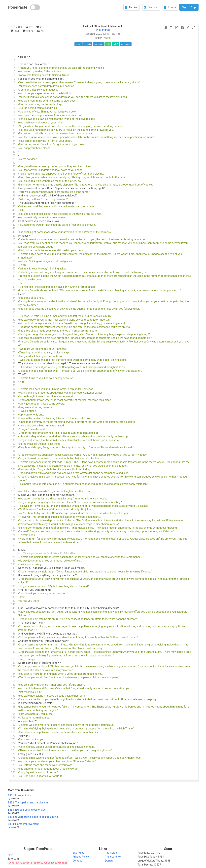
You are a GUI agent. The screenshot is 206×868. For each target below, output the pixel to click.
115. (14, 499)
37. (14, 188)
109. (14, 473)
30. (14, 163)
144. (14, 623)
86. (14, 385)
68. (14, 316)
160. (14, 696)
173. (14, 747)
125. (14, 539)
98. (14, 429)
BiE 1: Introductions (19, 795)
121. (14, 520)
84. (14, 378)
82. (14, 371)
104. (14, 451)
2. (15, 60)
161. (14, 699)
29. (14, 159)
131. (14, 568)
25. (14, 144)
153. (14, 666)
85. (14, 382)
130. (14, 564)
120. (14, 517)
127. (14, 550)
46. (14, 221)
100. (14, 436)
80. (14, 363)
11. (14, 93)
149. (14, 645)
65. (14, 301)
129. (14, 561)
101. (14, 440)
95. (14, 418)
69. (14, 320)
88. (14, 393)
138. (14, 597)
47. (14, 225)
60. (14, 283)
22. (14, 133)
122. (14, 528)
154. (14, 674)
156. (14, 681)
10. (14, 90)
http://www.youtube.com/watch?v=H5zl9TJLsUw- (47, 553)
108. (14, 469)
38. (14, 192)
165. (14, 718)
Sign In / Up (189, 7)
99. (14, 433)
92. (14, 407)
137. (14, 593)
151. (14, 659)
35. (14, 181)
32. (14, 170)
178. (14, 765)
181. (14, 776)
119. (14, 513)
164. (14, 714)
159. (14, 692)
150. (14, 652)
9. (15, 86)
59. (14, 276)
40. (14, 199)
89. (14, 396)
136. (14, 590)
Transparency (113, 857)
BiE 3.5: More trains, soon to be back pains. (33, 817)
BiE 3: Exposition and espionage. (27, 810)
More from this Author (21, 790)
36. (14, 185)
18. (14, 119)
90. (14, 400)
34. (14, 177)
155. (14, 677)
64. (14, 298)
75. (14, 342)
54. (14, 254)
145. (14, 626)
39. (14, 196)
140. (14, 604)
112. (14, 488)
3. (15, 64)
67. (14, 312)
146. (14, 634)
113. (14, 491)
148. (14, 641)
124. (14, 535)
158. (14, 688)
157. (14, 685)
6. (15, 75)
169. (14, 732)
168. (14, 729)
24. (14, 141)
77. (14, 353)
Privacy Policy (81, 857)
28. (14, 155)
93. (14, 411)
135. (14, 586)
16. (14, 112)
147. (14, 637)
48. (14, 228)
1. (15, 57)
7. (15, 79)
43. (14, 210)
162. (14, 703)
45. (14, 217)
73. (14, 334)
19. (14, 123)
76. (14, 349)
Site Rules (78, 853)
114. (14, 495)
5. (15, 71)
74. (14, 338)
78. (14, 356)
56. (14, 265)
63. (14, 294)
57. (14, 269)
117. (14, 506)
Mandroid (105, 30)
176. (14, 758)
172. (14, 743)
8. (15, 82)
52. (14, 243)
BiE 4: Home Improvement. (24, 824)
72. (14, 331)
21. (14, 130)
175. (14, 754)
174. (14, 750)
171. (14, 739)
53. (14, 250)
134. (14, 579)
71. (14, 327)
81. (14, 367)
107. (14, 462)
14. (14, 104)
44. (14, 214)
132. (14, 572)
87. (14, 389)
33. (14, 174)
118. (14, 509)
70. (14, 323)
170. (14, 736)
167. (14, 725)
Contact (77, 861)
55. (14, 261)
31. (14, 166)
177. (14, 761)
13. (14, 101)
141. (14, 608)
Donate (109, 861)
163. (14, 707)
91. (14, 404)
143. (14, 619)
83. (14, 374)
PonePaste (18, 7)
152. (14, 663)
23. (14, 137)
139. (14, 601)
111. (14, 484)
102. (14, 444)
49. (14, 232)
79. (14, 360)
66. (14, 309)
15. (14, 108)
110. (14, 477)
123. (14, 531)
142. (14, 612)
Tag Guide (111, 853)
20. (14, 126)
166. (14, 721)
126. (14, 546)
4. (15, 68)
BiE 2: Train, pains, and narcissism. (28, 803)
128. (14, 557)
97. (14, 426)
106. (14, 458)
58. (14, 272)
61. (14, 287)
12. (14, 97)
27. (14, 152)
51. (14, 239)
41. (14, 203)
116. (14, 502)
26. (14, 148)
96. (14, 422)
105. (14, 455)
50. (14, 236)
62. (14, 290)
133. (14, 575)
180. (14, 772)
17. (14, 115)
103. (14, 447)
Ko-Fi (10, 855)
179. (14, 769)
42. (14, 207)
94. (14, 415)
